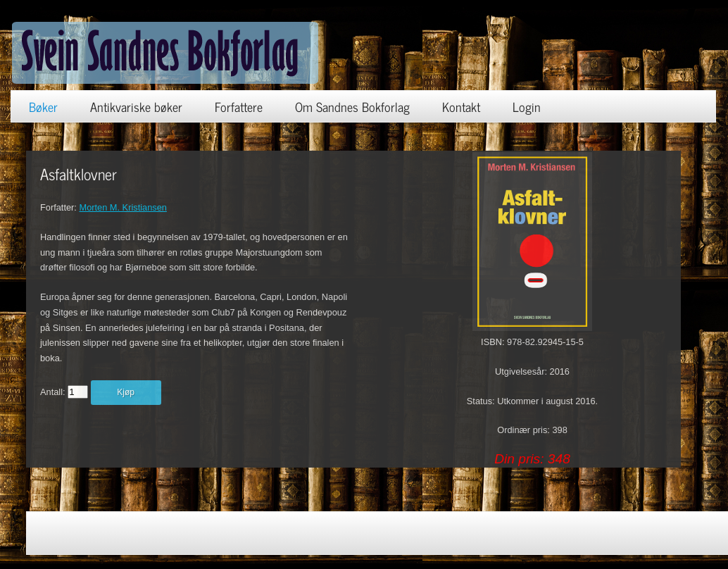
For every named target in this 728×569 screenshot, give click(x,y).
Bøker (43, 106)
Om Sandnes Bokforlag (352, 106)
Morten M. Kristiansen (123, 207)
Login (527, 106)
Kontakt (461, 106)
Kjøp (126, 392)
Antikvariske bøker (136, 106)
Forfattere (239, 106)
